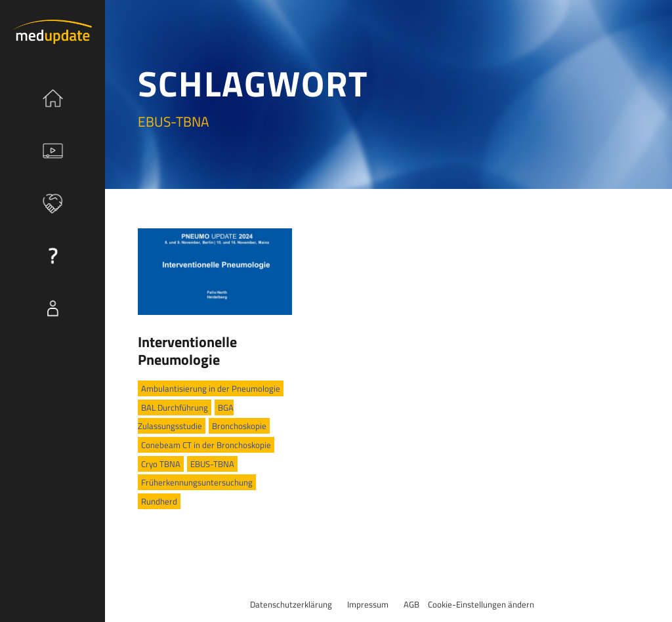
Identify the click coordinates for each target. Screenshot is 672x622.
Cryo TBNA (161, 464)
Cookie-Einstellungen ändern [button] (481, 604)
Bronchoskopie (239, 426)
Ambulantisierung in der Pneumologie (211, 388)
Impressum (368, 604)
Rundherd (159, 501)
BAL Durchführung (175, 407)
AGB (411, 604)
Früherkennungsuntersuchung (197, 482)
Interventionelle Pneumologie (187, 350)
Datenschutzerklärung (291, 604)
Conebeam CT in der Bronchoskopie (206, 445)
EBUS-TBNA (212, 464)
